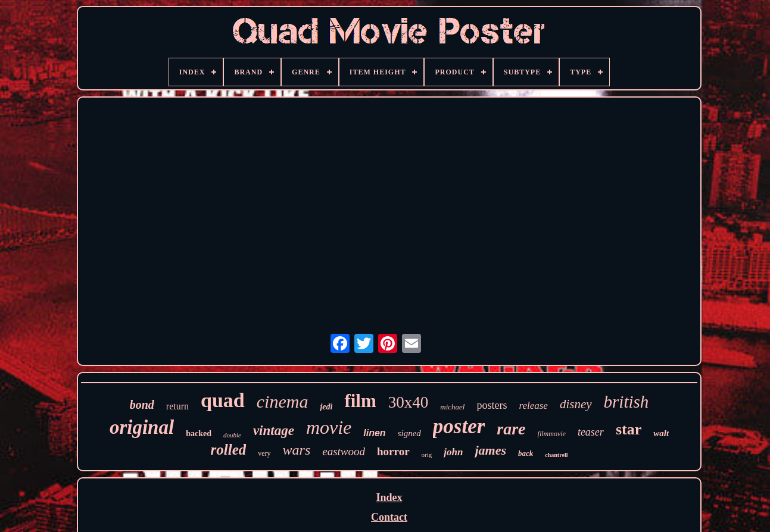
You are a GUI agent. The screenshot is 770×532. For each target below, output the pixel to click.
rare (511, 429)
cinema (283, 401)
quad (223, 400)
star (629, 429)
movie (329, 427)
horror (393, 451)
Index (389, 497)
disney (576, 404)
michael (452, 407)
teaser (591, 432)
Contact (389, 517)
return (177, 406)
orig (427, 455)
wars (297, 450)
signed (409, 433)
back (526, 453)
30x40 (409, 402)
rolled (229, 450)
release (533, 406)
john (453, 452)
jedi (326, 407)
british (626, 402)
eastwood (344, 451)
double (232, 435)
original (142, 427)
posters (492, 405)
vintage (274, 431)
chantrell (556, 455)
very (264, 453)
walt (661, 433)
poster (459, 426)
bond (142, 405)
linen (374, 433)
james (490, 450)
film (360, 401)
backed (199, 434)
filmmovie (552, 434)
